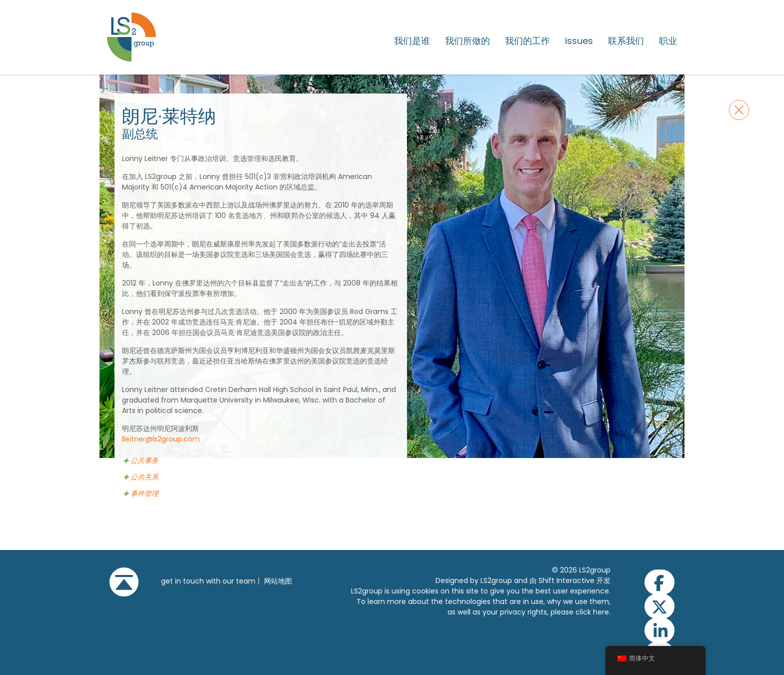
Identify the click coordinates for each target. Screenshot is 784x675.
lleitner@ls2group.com (161, 439)
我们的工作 (527, 41)
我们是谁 (412, 41)
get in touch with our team (208, 581)
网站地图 (278, 581)
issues (579, 41)
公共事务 (144, 461)
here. (602, 612)
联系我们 (626, 41)
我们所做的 (467, 41)
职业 (668, 41)
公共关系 (144, 477)
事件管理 (144, 494)
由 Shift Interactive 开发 (570, 580)
